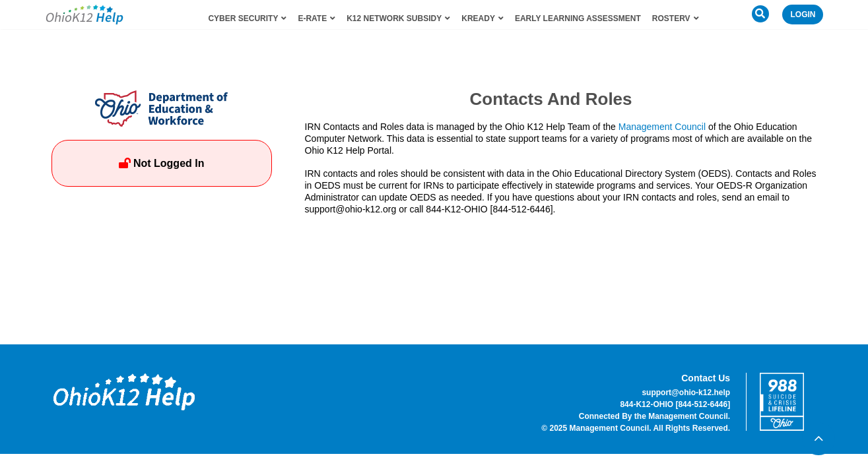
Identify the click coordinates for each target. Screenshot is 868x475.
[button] (760, 14)
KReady (483, 18)
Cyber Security (247, 18)
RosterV (676, 18)
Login (803, 15)
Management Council (662, 127)
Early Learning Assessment (578, 18)
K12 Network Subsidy (398, 18)
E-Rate (317, 18)
